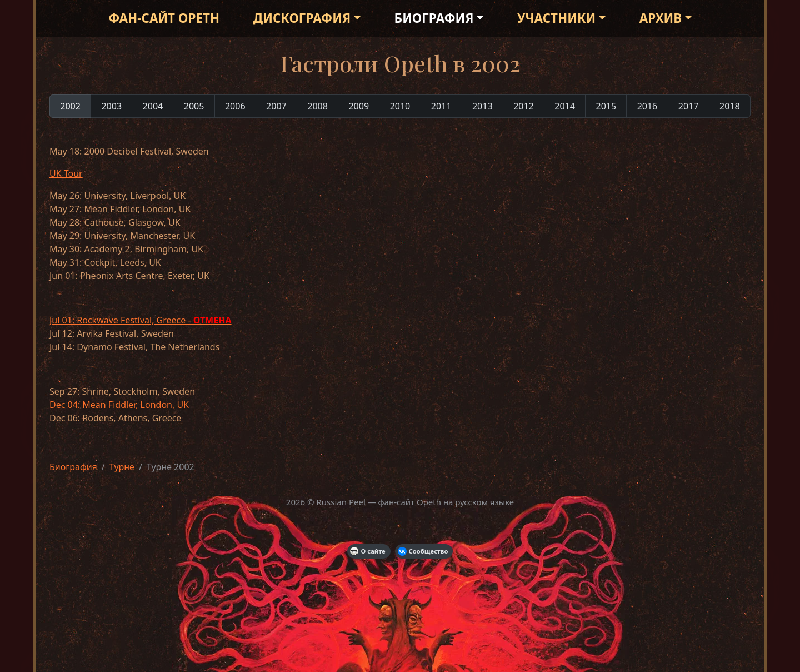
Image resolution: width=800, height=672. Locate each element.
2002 (70, 106)
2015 (606, 106)
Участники (556, 18)
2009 (359, 106)
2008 (317, 106)
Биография (434, 18)
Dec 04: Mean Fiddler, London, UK (119, 405)
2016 (647, 106)
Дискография (302, 18)
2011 (441, 106)
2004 (153, 106)
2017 (689, 106)
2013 (482, 106)
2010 (400, 106)
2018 (730, 106)
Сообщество (423, 551)
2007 (276, 106)
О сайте (368, 551)
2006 (235, 106)
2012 (524, 106)
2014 (565, 106)
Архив (661, 18)
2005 (194, 106)
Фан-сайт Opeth (164, 18)
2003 (111, 106)
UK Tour (66, 173)
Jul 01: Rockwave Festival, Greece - (141, 320)
